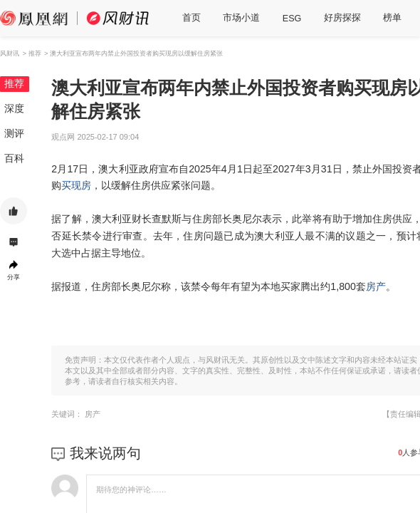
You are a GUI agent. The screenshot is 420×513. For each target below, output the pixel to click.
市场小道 (241, 18)
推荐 (14, 83)
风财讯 (10, 53)
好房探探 (342, 18)
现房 (81, 185)
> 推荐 (31, 53)
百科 (14, 158)
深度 (14, 108)
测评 (14, 133)
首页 (191, 18)
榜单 (392, 18)
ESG (292, 19)
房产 (376, 286)
